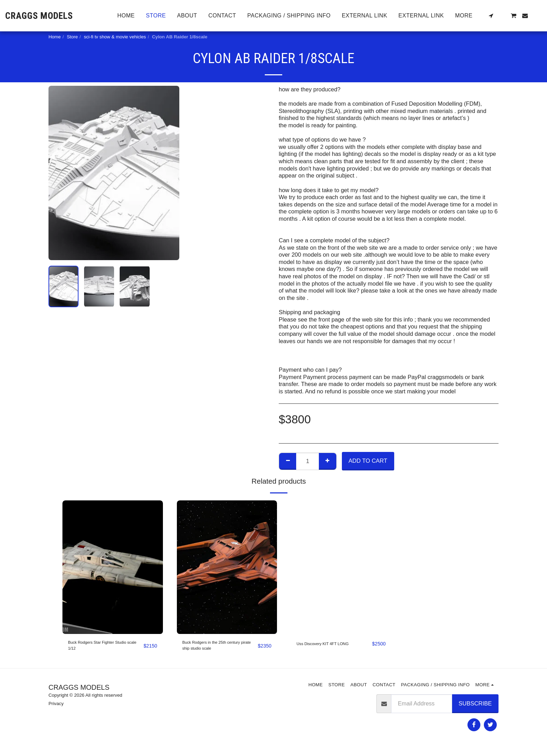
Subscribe (475, 709)
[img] (113, 567)
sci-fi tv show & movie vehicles (115, 37)
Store (73, 37)
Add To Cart (368, 461)
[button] (491, 16)
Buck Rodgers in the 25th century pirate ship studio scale (215, 649)
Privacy (56, 709)
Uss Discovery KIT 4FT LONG (326, 648)
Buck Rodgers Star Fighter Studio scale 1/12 (102, 648)
